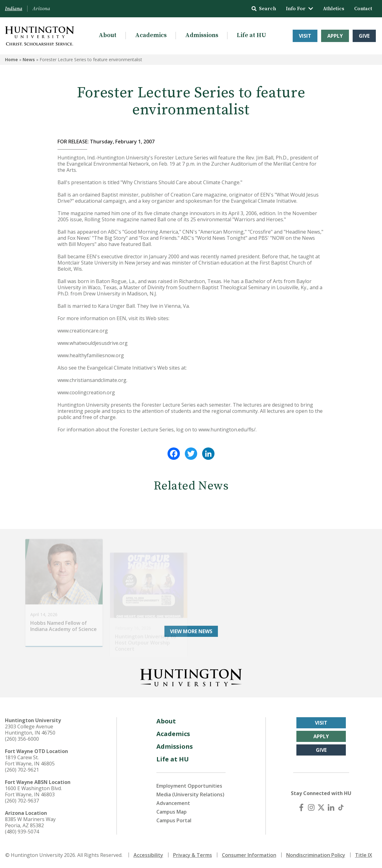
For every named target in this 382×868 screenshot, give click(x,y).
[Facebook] (301, 807)
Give (364, 36)
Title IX (364, 855)
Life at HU (251, 35)
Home (11, 59)
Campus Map (172, 812)
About (108, 35)
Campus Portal (174, 820)
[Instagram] (311, 807)
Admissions (202, 35)
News (29, 59)
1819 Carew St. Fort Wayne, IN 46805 (30, 760)
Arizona (41, 9)
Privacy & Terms (193, 855)
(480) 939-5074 (22, 832)
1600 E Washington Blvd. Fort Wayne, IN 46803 (33, 791)
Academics (151, 35)
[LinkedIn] (331, 807)
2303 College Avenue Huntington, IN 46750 (30, 730)
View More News (191, 631)
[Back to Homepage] (191, 676)
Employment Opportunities (189, 786)
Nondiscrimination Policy (316, 855)
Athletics (334, 9)
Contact (363, 9)
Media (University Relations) (190, 794)
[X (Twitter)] (321, 807)
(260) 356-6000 (22, 739)
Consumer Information (249, 855)
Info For (299, 9)
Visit (305, 36)
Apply (335, 36)
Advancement (173, 803)
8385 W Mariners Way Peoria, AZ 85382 (30, 822)
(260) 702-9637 (22, 801)
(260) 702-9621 (22, 770)
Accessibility (148, 855)
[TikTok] (341, 807)
